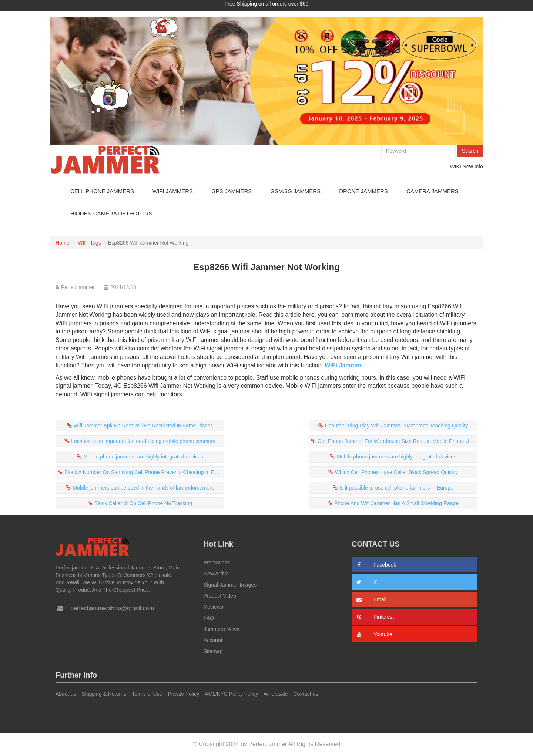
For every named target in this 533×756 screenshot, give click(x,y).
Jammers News (221, 629)
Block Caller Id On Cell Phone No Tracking (143, 503)
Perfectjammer (78, 287)
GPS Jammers (232, 191)
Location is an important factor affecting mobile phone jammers (143, 441)
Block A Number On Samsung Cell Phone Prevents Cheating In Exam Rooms (144, 472)
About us (66, 694)
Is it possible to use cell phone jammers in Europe (396, 488)
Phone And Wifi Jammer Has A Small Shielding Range (396, 503)
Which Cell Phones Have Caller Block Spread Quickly (396, 472)
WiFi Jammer (343, 365)
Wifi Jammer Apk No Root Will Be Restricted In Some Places (143, 426)
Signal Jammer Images (230, 585)
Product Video (220, 596)
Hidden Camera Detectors (111, 213)
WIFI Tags (89, 243)
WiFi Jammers (173, 191)
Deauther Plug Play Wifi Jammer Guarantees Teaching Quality (396, 426)
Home (62, 243)
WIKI (456, 167)
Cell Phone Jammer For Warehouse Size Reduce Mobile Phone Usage (398, 441)
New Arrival (217, 574)
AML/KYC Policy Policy (231, 694)
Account (213, 640)
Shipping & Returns (104, 694)
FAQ (209, 618)
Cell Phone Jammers (102, 191)
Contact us (306, 694)
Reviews (213, 607)
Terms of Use (147, 694)
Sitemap (213, 651)
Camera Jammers (433, 191)
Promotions (217, 562)
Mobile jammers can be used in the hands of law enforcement (143, 488)
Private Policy (183, 694)
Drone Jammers (363, 191)
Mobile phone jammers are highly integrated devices (143, 457)
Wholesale (276, 694)
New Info (473, 167)
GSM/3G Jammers (295, 191)
